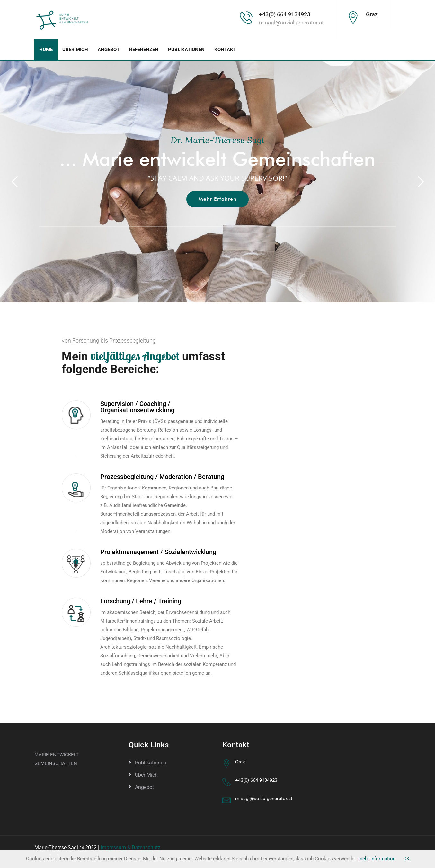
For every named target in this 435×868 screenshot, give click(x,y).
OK (406, 859)
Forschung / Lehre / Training (141, 601)
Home (46, 50)
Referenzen (144, 50)
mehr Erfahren (217, 199)
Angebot (109, 50)
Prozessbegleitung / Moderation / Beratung (162, 477)
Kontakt (225, 50)
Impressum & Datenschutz (130, 848)
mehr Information (377, 859)
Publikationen (186, 50)
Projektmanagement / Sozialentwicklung (158, 552)
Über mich (75, 50)
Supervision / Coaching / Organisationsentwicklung (137, 407)
